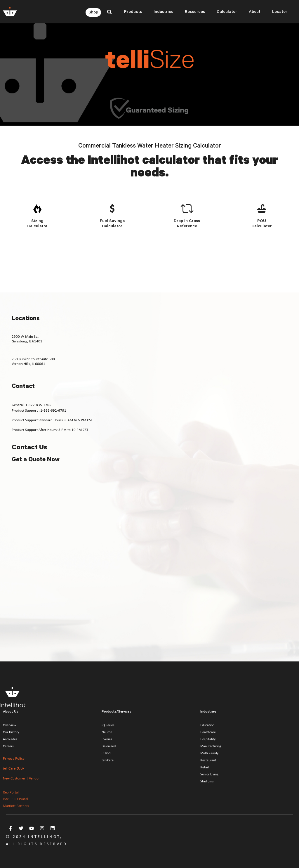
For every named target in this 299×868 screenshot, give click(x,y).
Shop (93, 13)
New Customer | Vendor (21, 778)
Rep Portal (11, 792)
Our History (11, 732)
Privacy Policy (14, 758)
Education (207, 725)
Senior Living (209, 774)
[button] (110, 12)
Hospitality (208, 739)
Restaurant (208, 760)
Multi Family (209, 753)
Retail (205, 767)
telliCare (108, 760)
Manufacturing (211, 746)
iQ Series (108, 725)
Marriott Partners (16, 806)
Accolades (10, 739)
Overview (10, 725)
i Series (107, 739)
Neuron (107, 732)
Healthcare (208, 732)
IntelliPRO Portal (15, 799)
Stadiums (207, 781)
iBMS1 (106, 753)
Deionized (109, 746)
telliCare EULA (14, 768)
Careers (8, 746)
